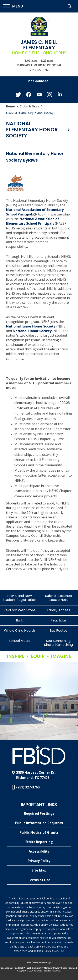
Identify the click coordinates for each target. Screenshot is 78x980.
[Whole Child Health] (20, 631)
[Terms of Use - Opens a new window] (39, 880)
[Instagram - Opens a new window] (50, 96)
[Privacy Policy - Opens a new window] (39, 861)
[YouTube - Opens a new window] (39, 95)
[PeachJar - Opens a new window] (59, 620)
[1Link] (20, 620)
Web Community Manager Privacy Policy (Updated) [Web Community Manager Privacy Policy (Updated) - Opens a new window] (52, 968)
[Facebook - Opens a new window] (29, 96)
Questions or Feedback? (13, 968)
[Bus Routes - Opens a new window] (59, 631)
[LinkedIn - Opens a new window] (60, 95)
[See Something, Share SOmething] (59, 643)
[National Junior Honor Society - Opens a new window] (31, 327)
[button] (13, 6)
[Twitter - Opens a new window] (18, 96)
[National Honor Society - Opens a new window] (32, 331)
